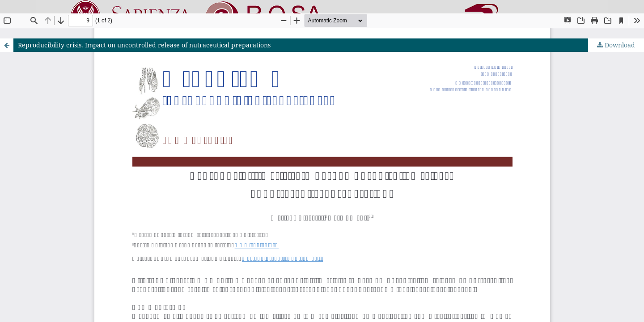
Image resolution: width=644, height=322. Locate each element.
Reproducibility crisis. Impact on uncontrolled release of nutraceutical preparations (144, 45)
